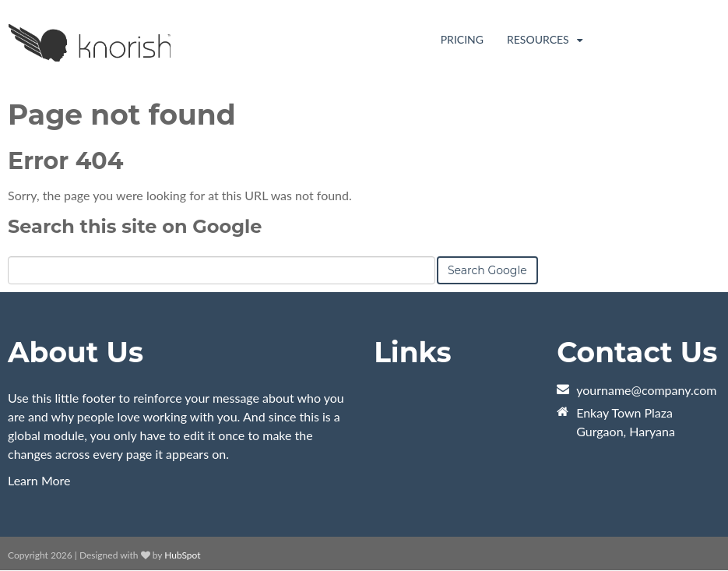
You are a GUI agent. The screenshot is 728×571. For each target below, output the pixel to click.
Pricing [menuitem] (462, 39)
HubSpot (182, 555)
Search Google (487, 270)
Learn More (39, 480)
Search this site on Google (135, 226)
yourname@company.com (646, 390)
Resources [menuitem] (539, 39)
